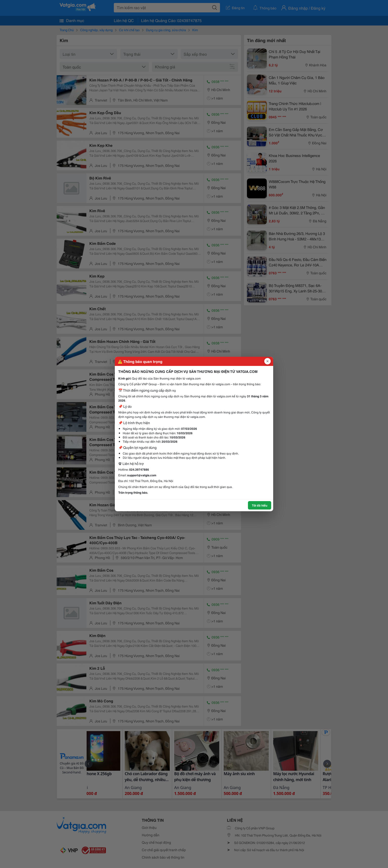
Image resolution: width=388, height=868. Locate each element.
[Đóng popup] (267, 361)
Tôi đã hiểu (260, 505)
